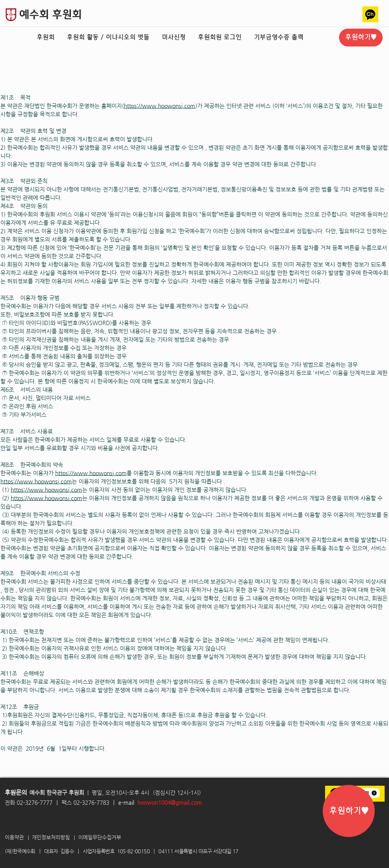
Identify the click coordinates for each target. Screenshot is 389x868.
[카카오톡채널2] (370, 14)
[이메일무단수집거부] (103, 838)
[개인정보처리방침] (54, 838)
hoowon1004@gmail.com (170, 802)
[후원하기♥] (361, 38)
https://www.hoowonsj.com (160, 106)
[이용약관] (16, 838)
